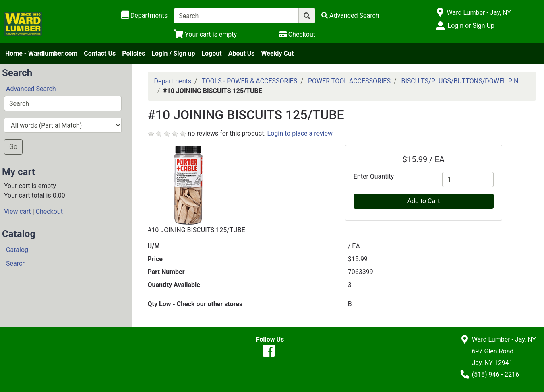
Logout (211, 53)
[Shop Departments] (145, 16)
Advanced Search (31, 89)
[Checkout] (297, 34)
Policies (133, 53)
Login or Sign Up (471, 26)
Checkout (49, 211)
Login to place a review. (301, 133)
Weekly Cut (278, 53)
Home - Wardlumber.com (41, 53)
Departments (173, 81)
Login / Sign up (173, 53)
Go (13, 147)
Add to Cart (423, 201)
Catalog (17, 250)
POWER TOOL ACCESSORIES (349, 81)
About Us (242, 53)
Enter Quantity (374, 176)
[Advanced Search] (350, 15)
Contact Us (100, 53)
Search (16, 263)
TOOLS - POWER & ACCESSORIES (249, 81)
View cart (18, 211)
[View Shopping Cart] (205, 34)
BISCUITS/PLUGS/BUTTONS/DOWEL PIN (460, 81)
